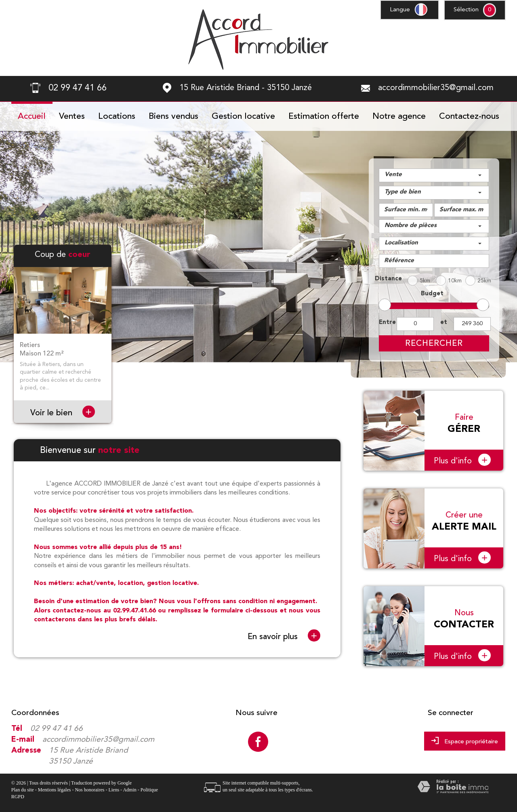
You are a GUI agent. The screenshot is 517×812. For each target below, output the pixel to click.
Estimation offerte (324, 117)
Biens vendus (173, 117)
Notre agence (399, 117)
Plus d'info (462, 460)
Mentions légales (55, 790)
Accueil (32, 117)
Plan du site (23, 790)
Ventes (72, 117)
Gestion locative (243, 117)
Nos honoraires (89, 790)
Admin (129, 790)
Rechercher (434, 343)
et (444, 323)
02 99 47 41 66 (57, 729)
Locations (117, 117)
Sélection (466, 10)
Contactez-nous (469, 117)
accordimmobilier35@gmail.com (436, 88)
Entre (386, 323)
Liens (114, 790)
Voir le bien (63, 413)
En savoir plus (284, 636)
